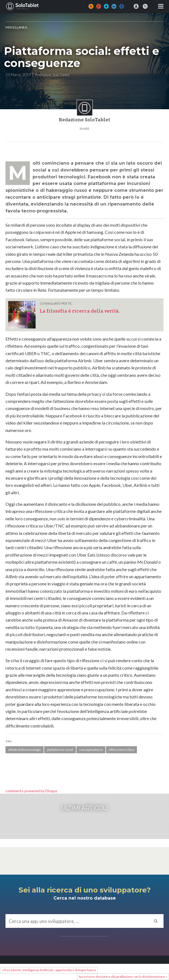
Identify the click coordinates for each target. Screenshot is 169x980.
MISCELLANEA (16, 27)
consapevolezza (91, 750)
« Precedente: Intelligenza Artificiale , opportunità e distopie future (49, 970)
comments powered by (31, 791)
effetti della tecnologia (25, 750)
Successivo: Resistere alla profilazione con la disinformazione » (123, 977)
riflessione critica (121, 750)
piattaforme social (60, 750)
